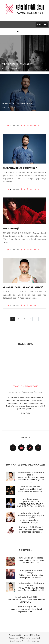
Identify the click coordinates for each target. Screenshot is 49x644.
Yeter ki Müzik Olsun (32, 635)
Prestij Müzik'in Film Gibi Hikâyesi (31, 572)
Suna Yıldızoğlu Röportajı (31, 558)
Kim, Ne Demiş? (11, 228)
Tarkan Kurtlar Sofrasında (17, 103)
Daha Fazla (26, 413)
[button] (42, 25)
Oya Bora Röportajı (26, 607)
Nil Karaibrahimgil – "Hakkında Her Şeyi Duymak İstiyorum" (31, 515)
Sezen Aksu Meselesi (31, 487)
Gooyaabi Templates (31, 641)
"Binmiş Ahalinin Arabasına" (17, 64)
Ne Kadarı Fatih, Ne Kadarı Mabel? (23, 287)
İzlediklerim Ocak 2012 (26, 597)
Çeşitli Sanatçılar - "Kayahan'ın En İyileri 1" (31, 500)
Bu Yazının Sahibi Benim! (31, 527)
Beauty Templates (32, 638)
